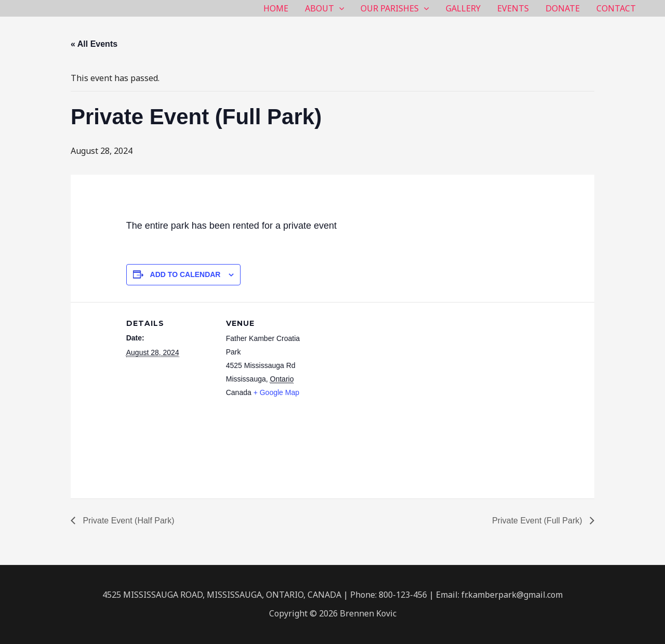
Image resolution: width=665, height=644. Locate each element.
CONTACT (616, 8)
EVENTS (513, 8)
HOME (276, 8)
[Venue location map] (381, 374)
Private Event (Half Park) (128, 521)
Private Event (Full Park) (538, 521)
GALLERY (463, 8)
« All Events (94, 44)
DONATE (563, 8)
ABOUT (325, 8)
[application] (339, 8)
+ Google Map (276, 392)
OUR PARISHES (395, 8)
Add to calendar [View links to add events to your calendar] (185, 274)
